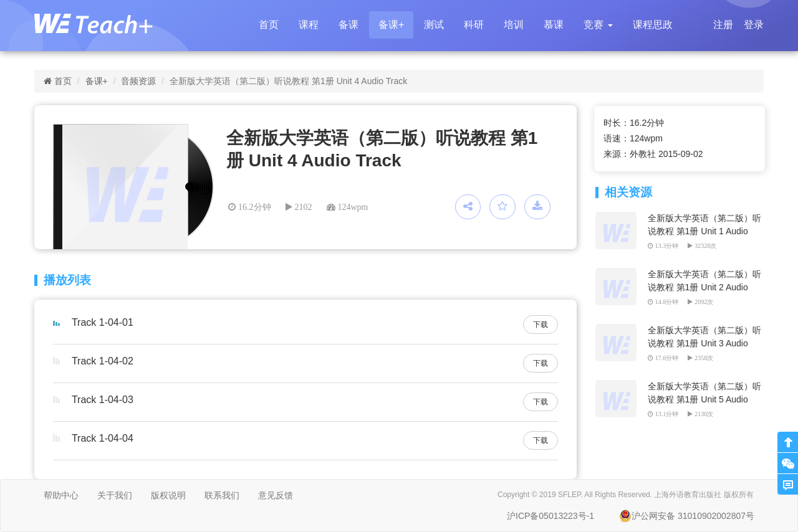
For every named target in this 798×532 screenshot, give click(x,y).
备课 (349, 25)
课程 (309, 25)
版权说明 (168, 495)
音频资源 (138, 81)
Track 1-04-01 (103, 322)
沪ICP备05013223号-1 (550, 516)
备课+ (391, 25)
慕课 (554, 25)
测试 (434, 25)
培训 (514, 25)
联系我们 (222, 495)
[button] (598, 25)
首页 (269, 25)
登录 (754, 25)
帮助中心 (61, 495)
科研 (474, 25)
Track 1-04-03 (103, 400)
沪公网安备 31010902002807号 (687, 516)
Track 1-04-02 (103, 361)
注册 (723, 25)
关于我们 (115, 495)
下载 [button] (541, 325)
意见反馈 (276, 495)
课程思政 (653, 25)
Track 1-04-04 (103, 438)
